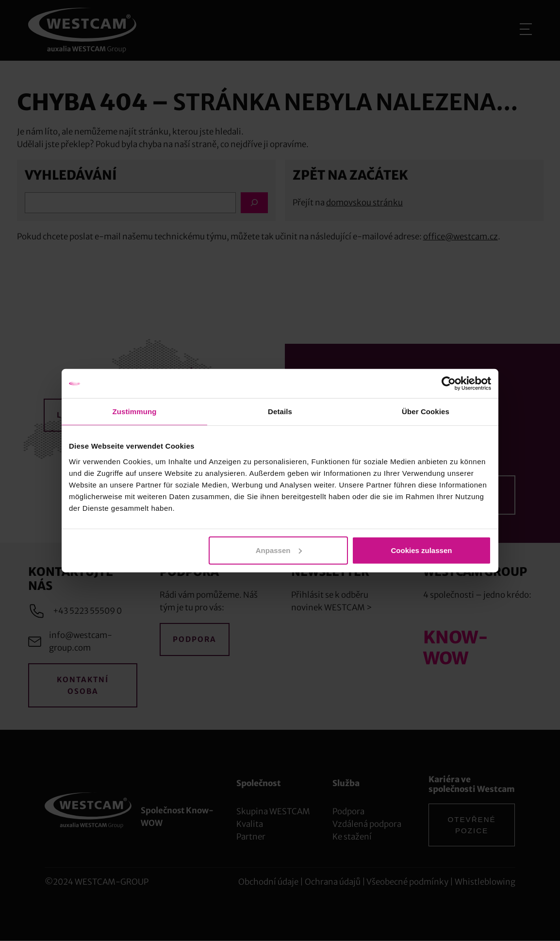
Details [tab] (280, 412)
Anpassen (279, 550)
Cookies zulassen (422, 550)
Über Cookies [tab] (426, 412)
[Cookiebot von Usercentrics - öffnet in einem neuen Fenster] (449, 384)
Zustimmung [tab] (135, 412)
